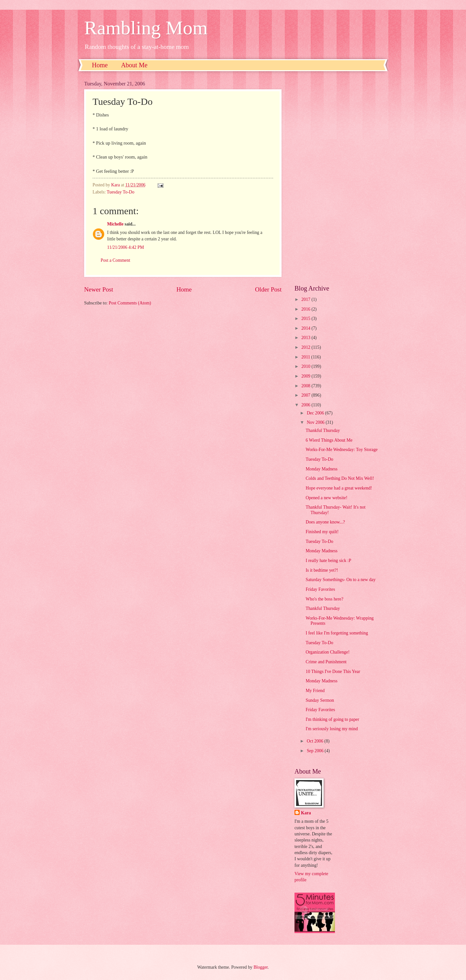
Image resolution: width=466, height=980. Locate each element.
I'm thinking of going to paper (332, 719)
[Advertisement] (338, 178)
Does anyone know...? (325, 522)
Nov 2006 (316, 422)
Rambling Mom (146, 28)
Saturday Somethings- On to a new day (340, 580)
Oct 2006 (316, 741)
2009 (306, 376)
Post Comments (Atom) (130, 303)
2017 (306, 299)
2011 (306, 357)
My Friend (315, 691)
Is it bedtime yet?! (322, 570)
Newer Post (99, 289)
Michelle (115, 224)
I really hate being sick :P (328, 561)
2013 (306, 338)
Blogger (261, 967)
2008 (306, 386)
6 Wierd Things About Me (329, 440)
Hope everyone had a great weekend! (339, 488)
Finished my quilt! (322, 532)
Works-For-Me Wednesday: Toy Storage (342, 450)
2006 (306, 405)
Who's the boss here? (324, 599)
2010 (306, 366)
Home (100, 65)
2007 (306, 395)
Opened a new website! (326, 498)
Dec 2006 (316, 413)
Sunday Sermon (320, 700)
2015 (306, 319)
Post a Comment (115, 260)
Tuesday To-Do (121, 192)
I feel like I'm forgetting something (337, 633)
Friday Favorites (320, 589)
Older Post (268, 289)
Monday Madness (322, 469)
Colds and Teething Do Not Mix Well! (340, 478)
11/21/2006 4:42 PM (126, 247)
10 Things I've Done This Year (333, 672)
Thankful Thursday (323, 430)
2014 (306, 328)
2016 (306, 309)
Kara (306, 813)
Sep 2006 (316, 751)
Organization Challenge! (327, 652)
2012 (306, 347)
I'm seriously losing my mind (332, 729)
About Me (134, 65)
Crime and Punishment (326, 662)
